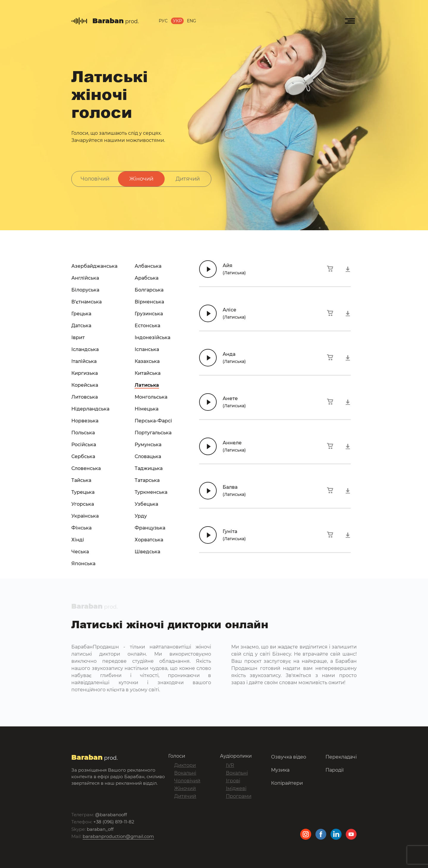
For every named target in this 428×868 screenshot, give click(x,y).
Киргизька (85, 373)
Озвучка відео (289, 757)
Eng (192, 21)
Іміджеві (236, 788)
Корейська (85, 385)
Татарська (147, 480)
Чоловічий (95, 179)
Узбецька (146, 504)
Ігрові (233, 781)
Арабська (147, 278)
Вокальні (185, 773)
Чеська (80, 552)
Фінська (81, 528)
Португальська (153, 433)
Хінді (78, 540)
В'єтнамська (86, 302)
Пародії (335, 770)
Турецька (83, 492)
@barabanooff (111, 815)
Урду (141, 516)
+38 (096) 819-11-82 (114, 822)
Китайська (148, 373)
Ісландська (85, 349)
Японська (83, 564)
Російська (84, 445)
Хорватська (149, 540)
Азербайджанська (94, 266)
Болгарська (149, 290)
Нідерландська (90, 409)
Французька (150, 528)
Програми (239, 796)
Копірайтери (287, 783)
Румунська (148, 445)
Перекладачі (341, 757)
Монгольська (151, 397)
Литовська (85, 397)
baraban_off (100, 829)
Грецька (81, 314)
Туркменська (151, 492)
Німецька (147, 409)
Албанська (148, 266)
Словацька (148, 456)
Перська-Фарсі (153, 421)
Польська (83, 433)
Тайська (81, 480)
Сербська (83, 456)
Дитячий (188, 179)
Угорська (83, 504)
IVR (230, 765)
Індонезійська (152, 337)
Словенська (86, 468)
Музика (280, 770)
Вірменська (149, 302)
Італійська (84, 361)
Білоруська (85, 290)
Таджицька (149, 468)
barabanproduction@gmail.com (118, 836)
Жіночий (141, 179)
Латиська (147, 385)
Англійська (85, 278)
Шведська (147, 552)
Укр (177, 21)
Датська (81, 326)
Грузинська (149, 314)
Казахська (147, 361)
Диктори (185, 765)
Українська (85, 516)
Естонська (147, 326)
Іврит (78, 337)
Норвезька (85, 421)
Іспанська (147, 349)
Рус (163, 21)
